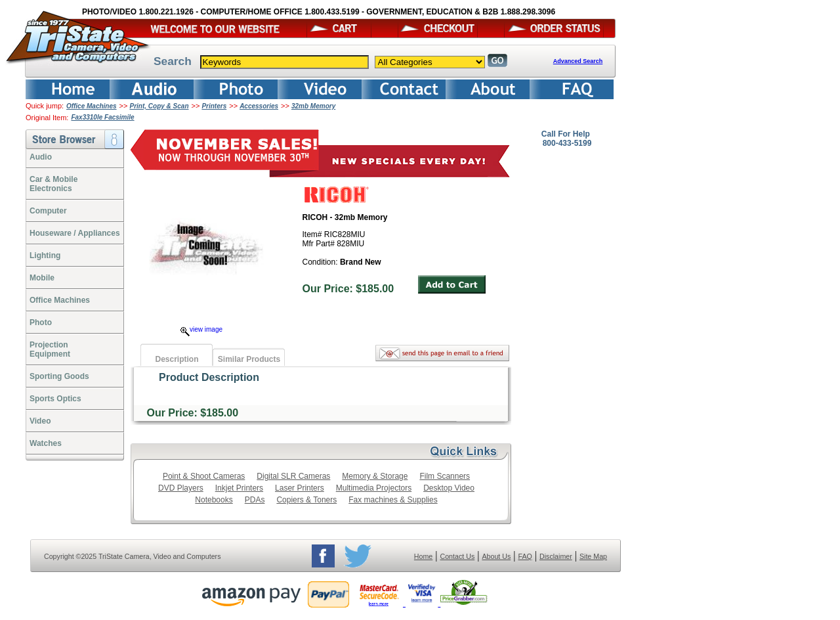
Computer (48, 211)
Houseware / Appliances (75, 233)
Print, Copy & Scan (159, 106)
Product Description (209, 377)
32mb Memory (313, 106)
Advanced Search (578, 61)
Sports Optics (55, 399)
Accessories (259, 106)
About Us (496, 556)
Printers (214, 106)
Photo (41, 322)
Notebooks (214, 500)
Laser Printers (300, 488)
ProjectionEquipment (50, 349)
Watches (46, 443)
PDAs (255, 500)
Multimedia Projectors (374, 488)
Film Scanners (445, 476)
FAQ (525, 556)
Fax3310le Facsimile (102, 117)
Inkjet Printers (239, 488)
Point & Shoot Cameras (204, 476)
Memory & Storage (375, 476)
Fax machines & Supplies (393, 500)
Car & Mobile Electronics (53, 184)
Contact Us (458, 556)
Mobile (42, 278)
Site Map (593, 556)
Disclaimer (556, 556)
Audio (41, 157)
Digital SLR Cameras (293, 476)
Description (177, 359)
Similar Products (249, 359)
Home (423, 556)
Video (40, 421)
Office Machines (92, 106)
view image (201, 329)
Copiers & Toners (306, 500)
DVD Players (181, 488)
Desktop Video (449, 488)
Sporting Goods (59, 376)
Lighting (45, 255)
